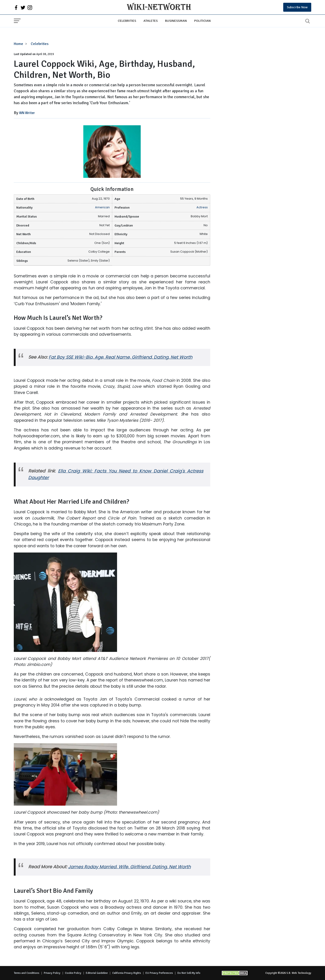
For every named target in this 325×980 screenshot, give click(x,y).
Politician (202, 21)
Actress (202, 207)
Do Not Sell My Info (189, 973)
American (102, 207)
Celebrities (127, 21)
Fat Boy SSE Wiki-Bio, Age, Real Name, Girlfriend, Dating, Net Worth (120, 357)
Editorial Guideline (97, 973)
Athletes (151, 21)
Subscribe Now (297, 7)
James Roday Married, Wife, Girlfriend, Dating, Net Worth (129, 867)
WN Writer (27, 113)
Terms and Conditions (27, 973)
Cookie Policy (73, 973)
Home (18, 44)
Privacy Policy (52, 973)
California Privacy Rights (127, 973)
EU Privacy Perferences (159, 973)
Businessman (176, 21)
